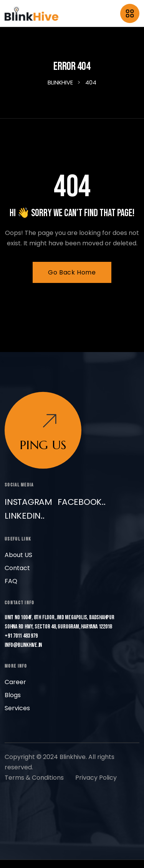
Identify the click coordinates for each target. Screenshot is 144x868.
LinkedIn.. (25, 515)
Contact (17, 568)
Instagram (28, 502)
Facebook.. (82, 502)
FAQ (11, 581)
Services (17, 708)
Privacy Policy (96, 777)
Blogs (13, 695)
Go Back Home (72, 272)
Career (15, 682)
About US (18, 555)
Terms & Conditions (34, 777)
